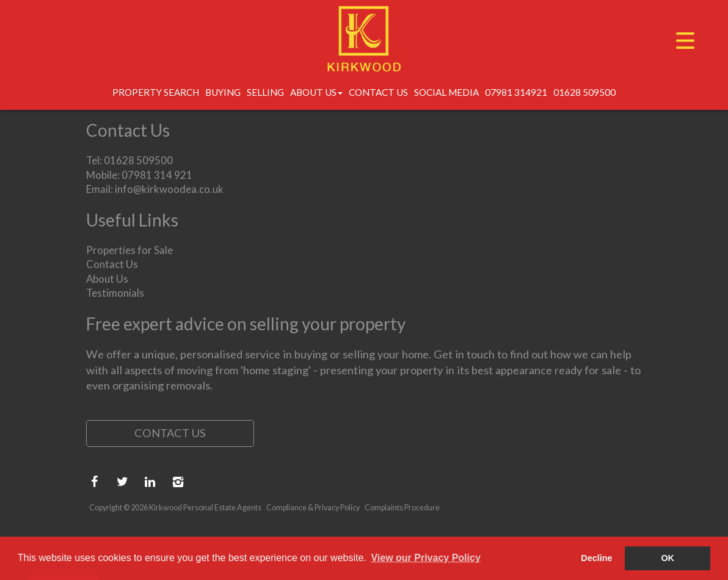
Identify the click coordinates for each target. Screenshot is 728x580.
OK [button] (668, 558)
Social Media (446, 92)
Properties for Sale (129, 250)
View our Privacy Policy (425, 558)
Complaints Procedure (402, 508)
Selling (265, 92)
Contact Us (378, 92)
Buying (223, 92)
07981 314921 (516, 92)
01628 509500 (584, 92)
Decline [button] (596, 558)
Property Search (156, 92)
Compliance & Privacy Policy (313, 508)
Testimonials (115, 293)
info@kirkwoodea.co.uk (169, 189)
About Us (316, 92)
